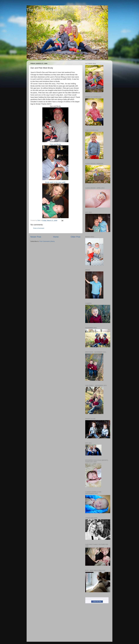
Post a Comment (39, 228)
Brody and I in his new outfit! (55, 164)
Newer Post (36, 237)
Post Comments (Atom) (47, 241)
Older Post (76, 237)
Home (56, 237)
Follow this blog (97, 601)
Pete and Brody (55, 126)
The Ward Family (41, 10)
